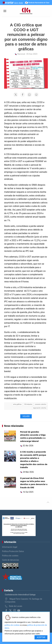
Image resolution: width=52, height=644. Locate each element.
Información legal (10, 547)
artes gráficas (17, 404)
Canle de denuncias (11, 560)
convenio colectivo (41, 404)
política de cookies (12, 625)
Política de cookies (10, 556)
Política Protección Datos (13, 551)
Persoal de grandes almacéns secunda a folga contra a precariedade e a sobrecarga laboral (33, 437)
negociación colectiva (40, 408)
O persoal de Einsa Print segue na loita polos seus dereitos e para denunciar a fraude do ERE (34, 483)
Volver (26, 416)
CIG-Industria (28, 404)
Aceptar (41, 637)
